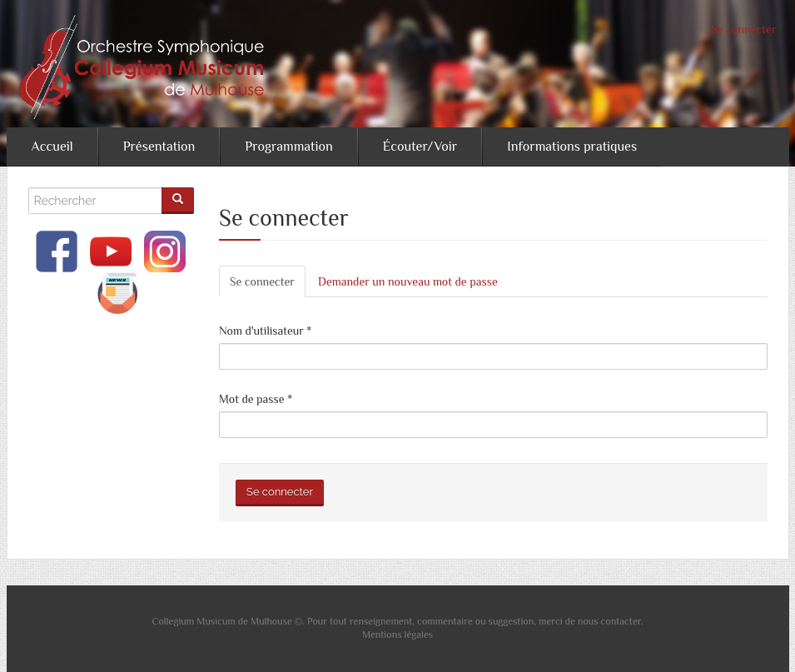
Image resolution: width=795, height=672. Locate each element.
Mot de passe (256, 399)
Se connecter (744, 29)
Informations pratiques (572, 147)
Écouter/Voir (420, 147)
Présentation (159, 147)
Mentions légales (397, 635)
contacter (621, 621)
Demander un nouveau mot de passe (408, 281)
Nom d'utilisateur (265, 331)
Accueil (52, 147)
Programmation (288, 147)
